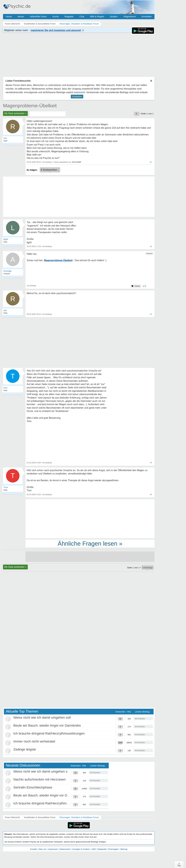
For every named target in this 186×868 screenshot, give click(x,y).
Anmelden (147, 16)
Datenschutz (65, 849)
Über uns (43, 849)
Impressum (53, 849)
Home (9, 16)
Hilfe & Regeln (97, 16)
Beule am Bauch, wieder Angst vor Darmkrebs (47, 725)
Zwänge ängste (25, 749)
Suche (56, 16)
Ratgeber (69, 16)
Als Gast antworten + (15, 113)
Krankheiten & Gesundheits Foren (40, 817)
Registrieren (130, 16)
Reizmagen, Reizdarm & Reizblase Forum (79, 817)
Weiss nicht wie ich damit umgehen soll (42, 717)
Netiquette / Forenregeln (108, 849)
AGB (94, 849)
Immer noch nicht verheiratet (34, 741)
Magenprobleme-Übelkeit (30, 106)
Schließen (77, 97)
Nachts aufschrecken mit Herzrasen (39, 779)
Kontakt (33, 849)
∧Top (179, 865)
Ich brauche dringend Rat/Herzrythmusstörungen (49, 733)
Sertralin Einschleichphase (33, 787)
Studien (114, 16)
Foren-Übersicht (12, 817)
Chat (82, 16)
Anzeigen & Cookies (81, 849)
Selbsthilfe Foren (38, 16)
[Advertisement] (90, 518)
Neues (21, 16)
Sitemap (124, 849)
